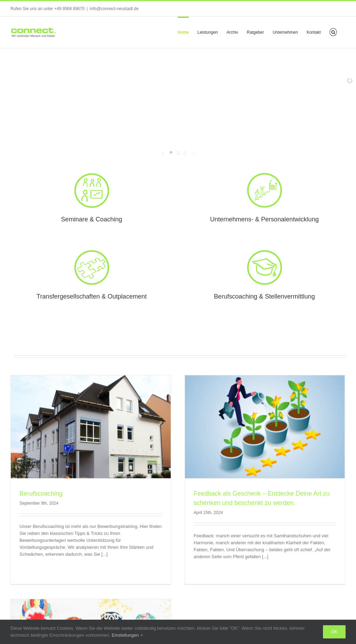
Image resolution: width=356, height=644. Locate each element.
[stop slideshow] (193, 152)
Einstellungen (127, 635)
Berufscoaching (41, 494)
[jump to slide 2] (178, 152)
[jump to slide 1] (171, 152)
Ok (334, 632)
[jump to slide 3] (185, 152)
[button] (333, 32)
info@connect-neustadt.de (114, 9)
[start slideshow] (163, 152)
